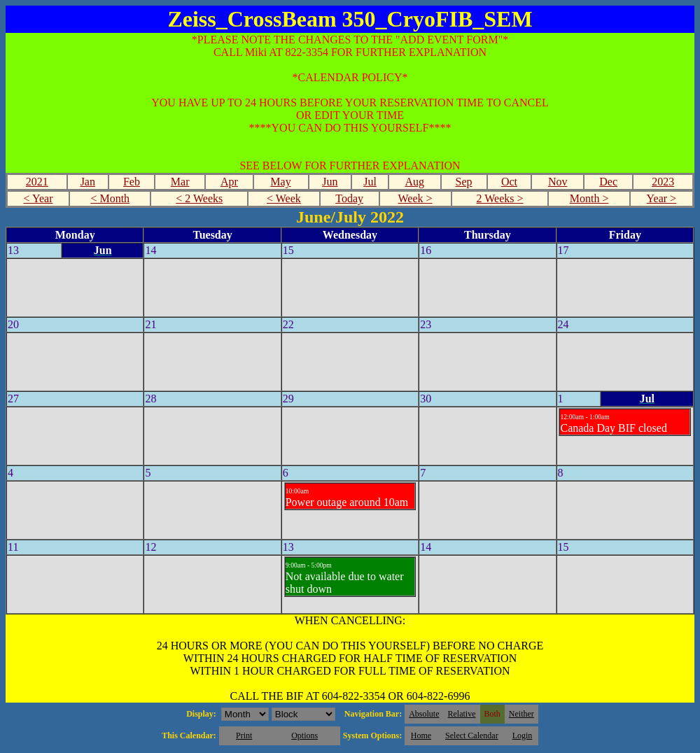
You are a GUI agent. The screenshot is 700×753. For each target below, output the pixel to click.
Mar (180, 182)
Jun (330, 182)
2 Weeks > (500, 198)
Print (244, 736)
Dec (608, 182)
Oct (509, 182)
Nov (558, 182)
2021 (37, 182)
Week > (415, 198)
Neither (521, 714)
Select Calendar (472, 736)
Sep (464, 182)
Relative (462, 714)
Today (349, 198)
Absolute (424, 714)
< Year (38, 198)
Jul (370, 182)
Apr (229, 182)
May (280, 182)
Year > (662, 198)
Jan (88, 182)
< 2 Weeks (199, 198)
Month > (589, 198)
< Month (110, 198)
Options (304, 736)
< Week (284, 198)
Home (421, 736)
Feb (132, 182)
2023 (663, 182)
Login (523, 736)
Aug (415, 182)
